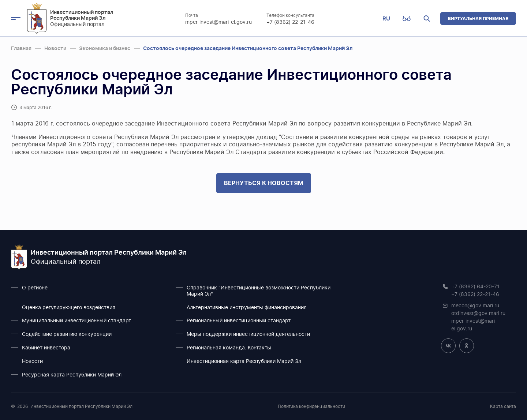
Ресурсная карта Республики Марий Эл (72, 375)
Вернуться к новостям (264, 183)
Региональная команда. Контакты (229, 348)
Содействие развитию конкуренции (67, 334)
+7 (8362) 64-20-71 (475, 287)
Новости (32, 361)
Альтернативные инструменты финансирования (247, 308)
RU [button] (386, 18)
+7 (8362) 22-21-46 (291, 22)
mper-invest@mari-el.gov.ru (219, 22)
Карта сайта (503, 406)
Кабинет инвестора (46, 348)
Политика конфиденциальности (311, 406)
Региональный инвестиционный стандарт (239, 321)
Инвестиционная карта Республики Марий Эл (244, 361)
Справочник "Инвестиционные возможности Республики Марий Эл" (259, 291)
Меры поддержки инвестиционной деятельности (248, 334)
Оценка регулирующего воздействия (69, 308)
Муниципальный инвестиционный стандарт (76, 321)
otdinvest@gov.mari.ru (478, 314)
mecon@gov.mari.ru (475, 306)
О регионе (35, 288)
